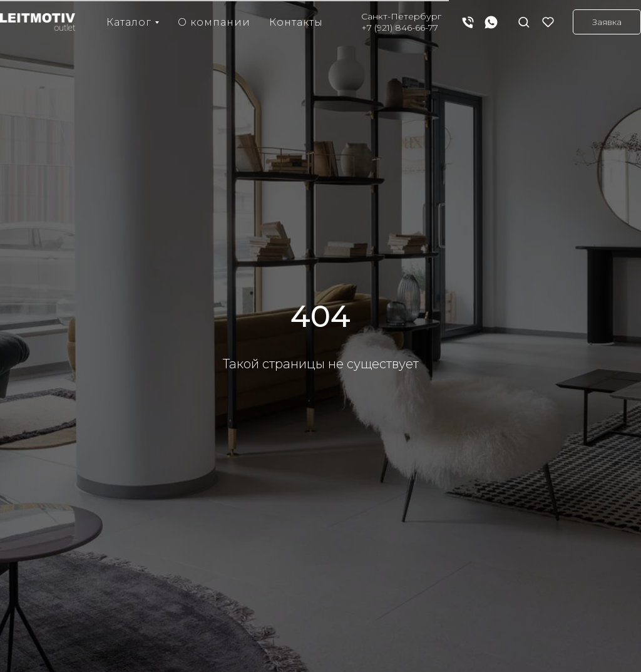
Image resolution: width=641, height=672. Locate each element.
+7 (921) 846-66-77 (400, 28)
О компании (214, 22)
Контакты (296, 22)
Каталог (129, 22)
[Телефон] (468, 22)
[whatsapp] (491, 22)
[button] (524, 22)
